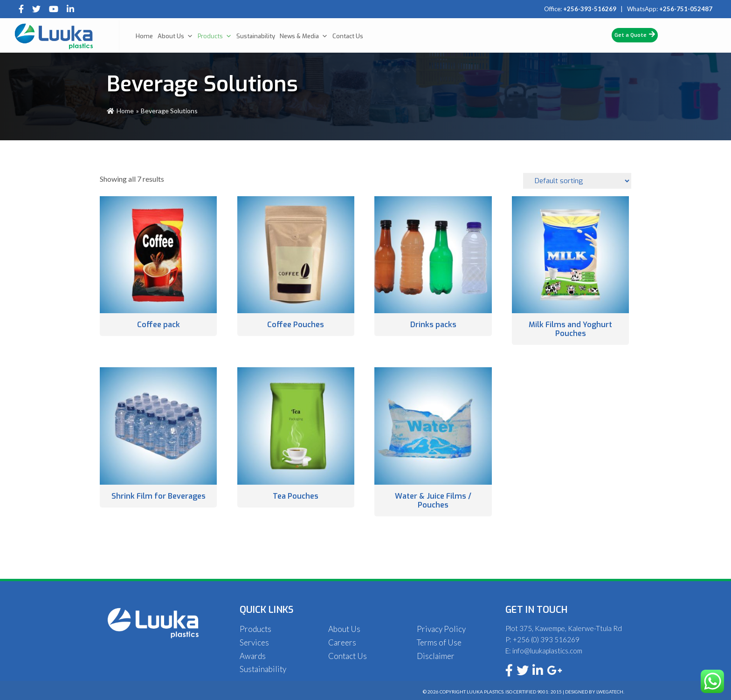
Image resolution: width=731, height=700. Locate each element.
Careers (342, 642)
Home (144, 36)
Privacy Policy (441, 629)
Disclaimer (436, 656)
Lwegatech (610, 692)
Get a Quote (635, 35)
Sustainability (256, 36)
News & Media (304, 36)
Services (254, 642)
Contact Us (348, 36)
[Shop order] (577, 181)
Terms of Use (439, 642)
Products (215, 36)
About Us (175, 36)
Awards (253, 656)
